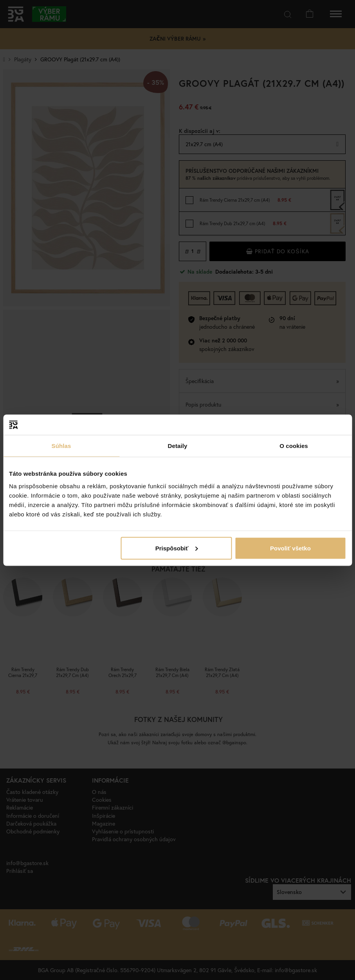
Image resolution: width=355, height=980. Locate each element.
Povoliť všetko (290, 548)
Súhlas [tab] (61, 446)
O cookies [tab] (294, 446)
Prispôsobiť (177, 548)
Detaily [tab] (178, 446)
